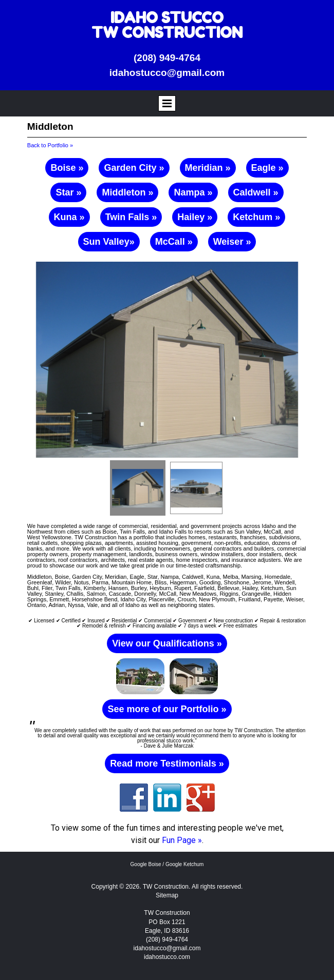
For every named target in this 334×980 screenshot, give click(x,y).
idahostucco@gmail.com (167, 73)
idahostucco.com (167, 957)
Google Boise (146, 864)
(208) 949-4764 (167, 58)
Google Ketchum (185, 864)
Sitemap (167, 895)
